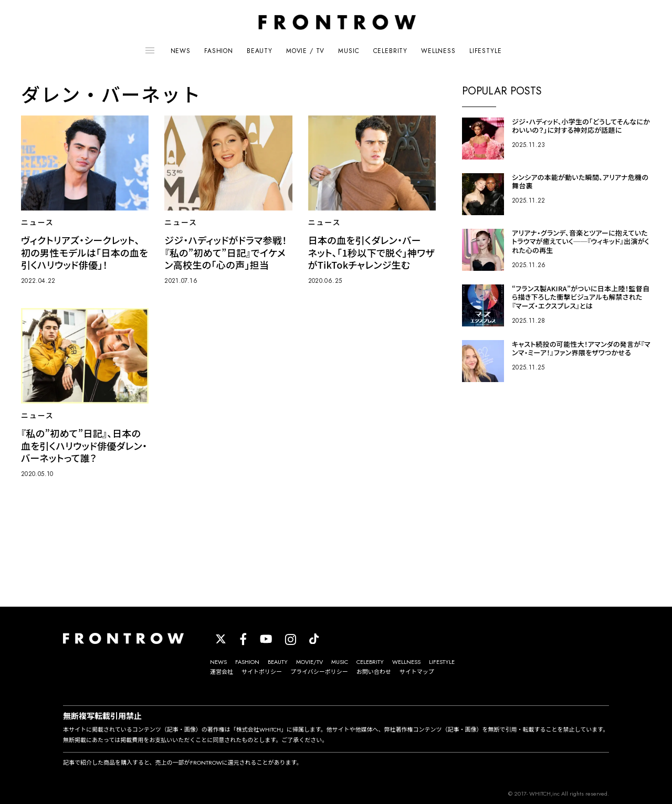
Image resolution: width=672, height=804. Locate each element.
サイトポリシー (262, 672)
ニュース (38, 223)
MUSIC (349, 51)
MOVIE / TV (305, 51)
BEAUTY (260, 51)
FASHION (219, 51)
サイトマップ (417, 672)
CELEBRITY (391, 51)
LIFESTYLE (486, 51)
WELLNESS (438, 51)
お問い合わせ (374, 672)
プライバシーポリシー (319, 672)
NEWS (181, 51)
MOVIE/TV (309, 662)
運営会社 (222, 672)
